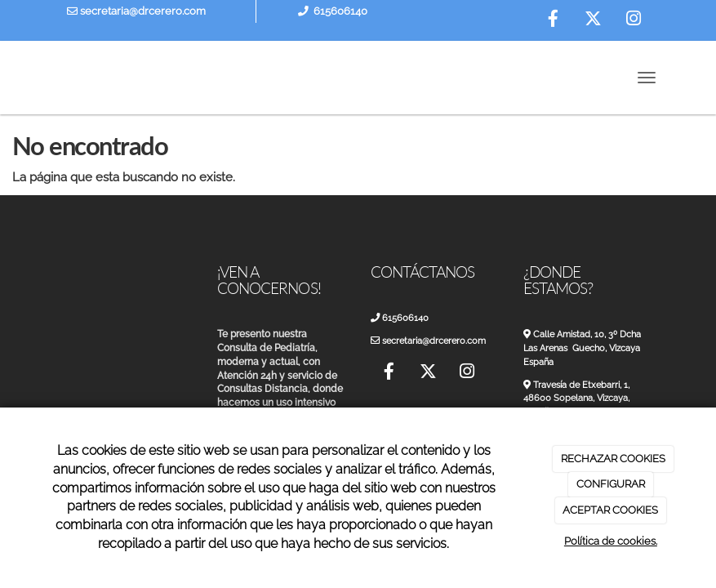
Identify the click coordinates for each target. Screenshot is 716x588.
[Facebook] (554, 20)
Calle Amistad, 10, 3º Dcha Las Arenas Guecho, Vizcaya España (587, 348)
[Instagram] (634, 20)
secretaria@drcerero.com (136, 11)
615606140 (340, 11)
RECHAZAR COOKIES (613, 459)
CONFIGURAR (611, 484)
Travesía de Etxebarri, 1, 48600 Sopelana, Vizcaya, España (582, 399)
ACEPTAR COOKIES (610, 510)
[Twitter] (594, 20)
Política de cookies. (611, 541)
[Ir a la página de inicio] (36, 78)
